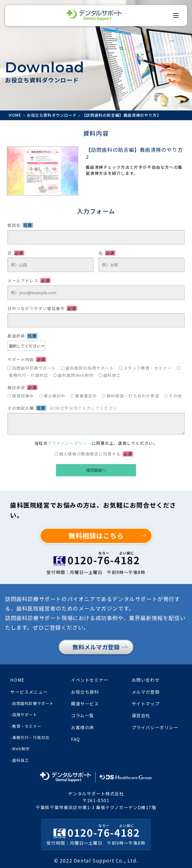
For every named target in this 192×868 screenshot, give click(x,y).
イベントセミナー (90, 680)
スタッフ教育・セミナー (148, 368)
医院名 (20, 225)
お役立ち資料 (85, 692)
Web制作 (21, 749)
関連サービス (85, 704)
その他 (175, 396)
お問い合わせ (146, 680)
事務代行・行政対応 (28, 375)
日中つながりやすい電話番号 (42, 308)
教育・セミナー (27, 726)
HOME (17, 680)
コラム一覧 (82, 715)
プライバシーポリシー (69, 443)
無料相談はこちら (96, 536)
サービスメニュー (29, 692)
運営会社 (141, 715)
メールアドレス (29, 280)
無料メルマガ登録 (96, 647)
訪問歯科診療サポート (34, 368)
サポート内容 (27, 359)
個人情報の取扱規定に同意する (96, 454)
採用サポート (25, 714)
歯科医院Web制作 (76, 375)
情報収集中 (23, 396)
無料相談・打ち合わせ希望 (133, 396)
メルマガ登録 (146, 692)
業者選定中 (86, 396)
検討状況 (22, 387)
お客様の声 (83, 727)
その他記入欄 (62, 408)
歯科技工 (112, 375)
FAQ (76, 739)
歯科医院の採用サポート (90, 368)
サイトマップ (146, 704)
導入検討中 (54, 396)
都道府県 (22, 336)
